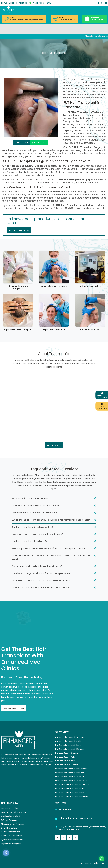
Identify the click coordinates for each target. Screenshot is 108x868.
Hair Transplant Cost (90, 330)
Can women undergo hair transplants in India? (37, 566)
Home (4, 3)
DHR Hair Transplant (10, 808)
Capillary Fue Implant (11, 816)
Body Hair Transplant (10, 832)
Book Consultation (102, 406)
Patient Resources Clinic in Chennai (71, 769)
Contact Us (21, 3)
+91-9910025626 (67, 20)
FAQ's (104, 863)
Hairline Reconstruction (12, 836)
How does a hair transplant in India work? (34, 513)
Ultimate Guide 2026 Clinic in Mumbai (72, 796)
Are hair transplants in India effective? (33, 527)
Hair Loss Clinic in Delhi (65, 757)
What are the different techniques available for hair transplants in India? (51, 520)
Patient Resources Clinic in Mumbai (71, 780)
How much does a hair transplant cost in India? (37, 534)
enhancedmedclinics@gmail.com (27, 20)
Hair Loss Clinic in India (65, 761)
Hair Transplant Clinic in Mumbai (69, 749)
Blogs (11, 3)
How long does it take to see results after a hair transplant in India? (49, 548)
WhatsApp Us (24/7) (41, 3)
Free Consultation (19, 230)
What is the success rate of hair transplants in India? (41, 588)
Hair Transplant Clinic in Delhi (68, 741)
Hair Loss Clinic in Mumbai (66, 765)
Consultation (97, 19)
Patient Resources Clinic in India (69, 776)
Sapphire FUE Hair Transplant (18, 330)
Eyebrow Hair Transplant (12, 840)
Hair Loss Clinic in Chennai (67, 753)
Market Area (86, 863)
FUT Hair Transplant (10, 820)
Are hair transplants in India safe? (30, 541)
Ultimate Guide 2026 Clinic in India (70, 792)
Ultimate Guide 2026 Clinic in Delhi (70, 788)
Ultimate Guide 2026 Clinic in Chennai (72, 784)
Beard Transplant (9, 828)
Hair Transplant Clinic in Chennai (70, 737)
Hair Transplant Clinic (90, 286)
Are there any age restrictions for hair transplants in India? (44, 573)
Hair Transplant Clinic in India (68, 745)
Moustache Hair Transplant (54, 286)
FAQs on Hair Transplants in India (30, 498)
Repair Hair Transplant (54, 330)
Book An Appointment (14, 708)
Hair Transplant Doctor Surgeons (18, 288)
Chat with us (39, 143)
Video (96, 863)
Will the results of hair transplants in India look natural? (42, 580)
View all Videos (54, 445)
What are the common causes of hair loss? (35, 506)
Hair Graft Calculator (102, 395)
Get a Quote (21, 143)
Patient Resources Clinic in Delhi (69, 773)
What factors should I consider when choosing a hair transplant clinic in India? (51, 557)
